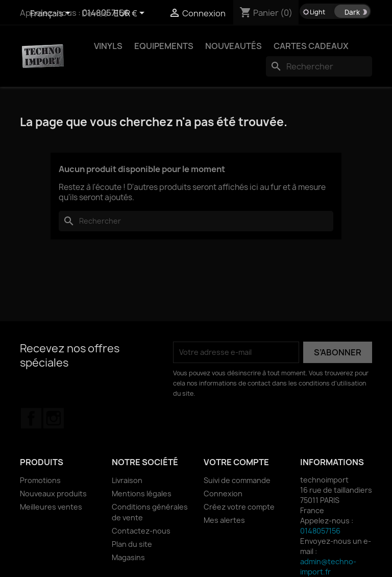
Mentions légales (142, 494)
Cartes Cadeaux (311, 46)
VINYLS (108, 46)
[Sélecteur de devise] (131, 14)
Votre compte (236, 462)
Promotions (40, 480)
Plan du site (132, 544)
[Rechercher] (319, 66)
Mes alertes (224, 520)
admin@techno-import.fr (328, 567)
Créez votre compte (239, 507)
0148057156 (320, 531)
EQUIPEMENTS (164, 46)
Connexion (223, 494)
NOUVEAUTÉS (234, 46)
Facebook (31, 418)
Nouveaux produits (53, 494)
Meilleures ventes (51, 507)
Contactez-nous (141, 531)
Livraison (127, 480)
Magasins (128, 557)
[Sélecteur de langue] (52, 14)
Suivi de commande (237, 480)
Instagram (54, 418)
